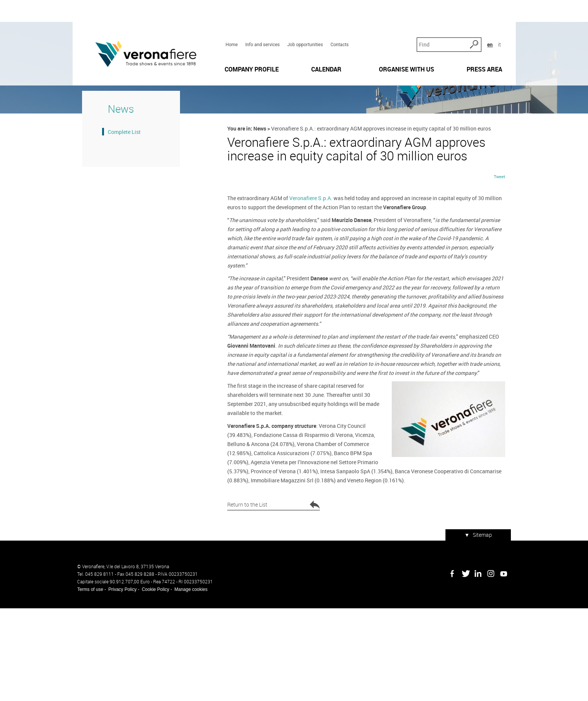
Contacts (338, 19)
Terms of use (86, 682)
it (504, 19)
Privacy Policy (118, 682)
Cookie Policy (151, 682)
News (259, 189)
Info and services (261, 19)
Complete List (115, 192)
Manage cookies (186, 682)
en (494, 19)
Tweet (504, 285)
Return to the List (273, 605)
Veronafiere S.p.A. (309, 306)
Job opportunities (304, 19)
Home (230, 19)
